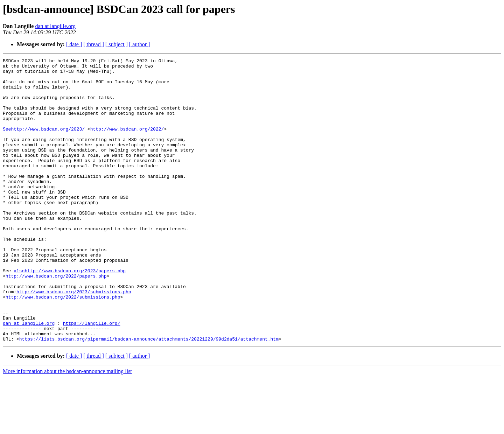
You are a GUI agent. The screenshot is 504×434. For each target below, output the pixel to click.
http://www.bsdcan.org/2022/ (127, 143)
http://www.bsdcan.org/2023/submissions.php (74, 339)
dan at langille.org (55, 26)
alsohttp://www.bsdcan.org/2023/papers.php (70, 314)
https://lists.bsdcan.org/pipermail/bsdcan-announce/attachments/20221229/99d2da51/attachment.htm (149, 395)
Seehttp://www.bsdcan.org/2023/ (44, 143)
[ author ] (140, 44)
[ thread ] (94, 44)
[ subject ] (117, 44)
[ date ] (74, 44)
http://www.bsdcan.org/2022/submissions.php (63, 345)
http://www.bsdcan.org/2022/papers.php (56, 320)
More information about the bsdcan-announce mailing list (67, 428)
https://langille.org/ (92, 377)
